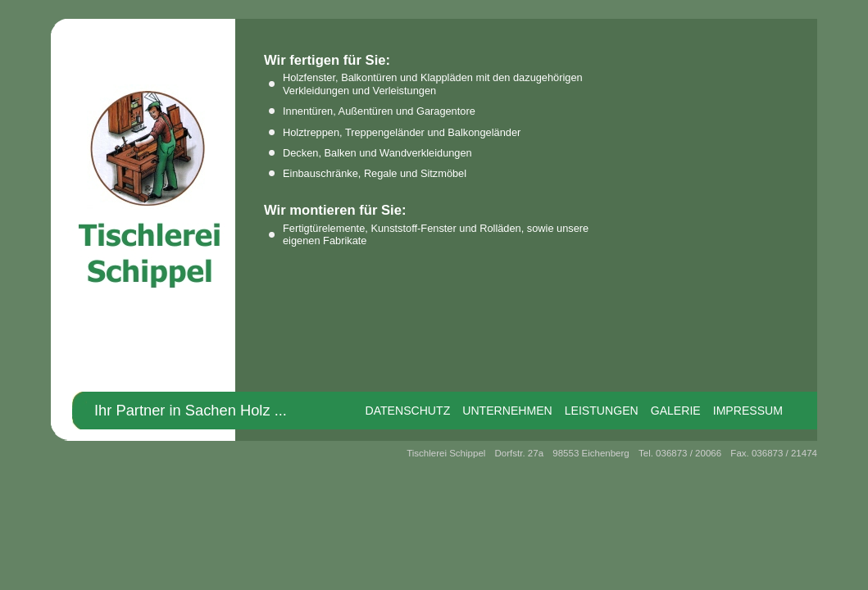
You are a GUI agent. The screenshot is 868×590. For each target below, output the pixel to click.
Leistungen (602, 411)
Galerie (676, 411)
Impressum (748, 411)
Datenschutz (407, 411)
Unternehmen (507, 411)
